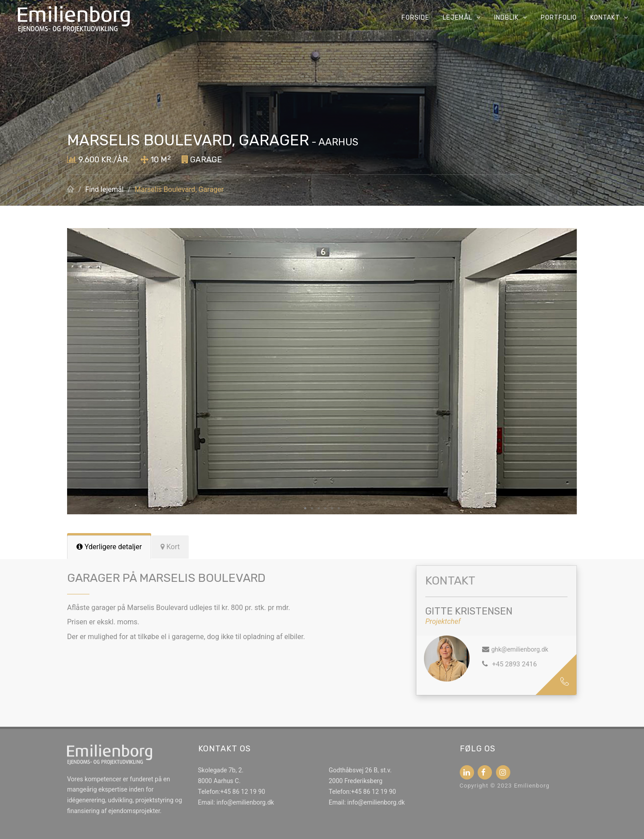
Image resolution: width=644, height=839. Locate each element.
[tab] (109, 547)
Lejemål (462, 18)
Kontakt (609, 18)
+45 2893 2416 (513, 664)
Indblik (511, 18)
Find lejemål (105, 189)
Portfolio (559, 18)
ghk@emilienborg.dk (519, 649)
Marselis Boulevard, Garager (179, 189)
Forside (415, 18)
